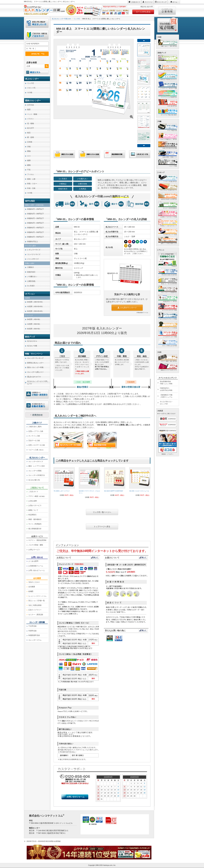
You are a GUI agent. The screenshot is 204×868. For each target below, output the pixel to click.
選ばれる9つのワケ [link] (34, 377)
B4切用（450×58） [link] (34, 319)
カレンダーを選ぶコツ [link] (35, 372)
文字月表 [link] (30, 105)
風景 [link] (29, 110)
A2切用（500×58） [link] (34, 324)
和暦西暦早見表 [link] (34, 635)
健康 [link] (29, 160)
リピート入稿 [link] (36, 450)
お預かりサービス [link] (35, 505)
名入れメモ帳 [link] (32, 346)
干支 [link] (29, 170)
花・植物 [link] (30, 123)
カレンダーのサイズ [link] (36, 461)
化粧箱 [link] (27, 298)
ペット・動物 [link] (32, 114)
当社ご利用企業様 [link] (35, 605)
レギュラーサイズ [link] (34, 250)
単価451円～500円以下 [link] (36, 232)
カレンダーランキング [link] (35, 358)
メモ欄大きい (82, 179)
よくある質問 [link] (33, 561)
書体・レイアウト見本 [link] (36, 466)
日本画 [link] (30, 142)
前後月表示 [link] (31, 272)
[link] (64, 483)
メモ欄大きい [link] (32, 277)
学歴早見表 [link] (32, 631)
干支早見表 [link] (32, 626)
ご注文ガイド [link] (33, 492)
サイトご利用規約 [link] (35, 524)
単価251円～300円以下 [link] (36, 214)
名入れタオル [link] (32, 341)
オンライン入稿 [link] (34, 436)
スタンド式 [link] (31, 88)
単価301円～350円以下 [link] (36, 218)
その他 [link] (30, 92)
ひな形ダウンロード (127, 308)
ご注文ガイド (135, 2)
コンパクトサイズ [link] (34, 254)
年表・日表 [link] (31, 188)
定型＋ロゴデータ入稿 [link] (36, 445)
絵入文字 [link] (30, 128)
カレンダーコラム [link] (35, 640)
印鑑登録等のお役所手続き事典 (166, 389)
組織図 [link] (31, 591)
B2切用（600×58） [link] (34, 329)
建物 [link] (29, 165)
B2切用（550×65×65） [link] (35, 311)
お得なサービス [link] (34, 550)
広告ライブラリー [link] (35, 610)
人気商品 (82, 189)
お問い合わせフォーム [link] (36, 570)
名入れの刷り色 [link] (34, 480)
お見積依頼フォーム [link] (36, 566)
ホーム (175, 2)
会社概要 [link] (32, 587)
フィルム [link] (30, 174)
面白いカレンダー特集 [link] (35, 367)
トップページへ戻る (102, 526)
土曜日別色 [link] (31, 281)
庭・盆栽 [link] (30, 137)
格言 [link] (29, 133)
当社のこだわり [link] (34, 582)
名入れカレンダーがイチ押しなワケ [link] (38, 383)
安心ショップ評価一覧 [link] (36, 601)
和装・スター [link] (32, 184)
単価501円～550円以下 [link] (36, 237)
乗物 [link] (29, 151)
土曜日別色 (82, 184)
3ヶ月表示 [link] (31, 286)
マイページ (149, 2)
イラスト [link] (30, 119)
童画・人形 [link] (31, 179)
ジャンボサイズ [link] (33, 259)
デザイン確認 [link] (37, 496)
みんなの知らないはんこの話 (166, 403)
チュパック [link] (29, 315)
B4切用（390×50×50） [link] (35, 302)
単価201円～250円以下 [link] (36, 209)
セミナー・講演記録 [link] (36, 615)
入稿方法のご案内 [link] (35, 427)
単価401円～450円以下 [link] (36, 228)
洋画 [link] (29, 147)
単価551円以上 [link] (33, 242)
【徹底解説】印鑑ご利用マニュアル (166, 396)
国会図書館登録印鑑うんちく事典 (166, 383)
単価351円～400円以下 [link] (36, 223)
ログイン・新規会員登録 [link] (37, 540)
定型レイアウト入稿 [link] (36, 431)
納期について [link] (33, 510)
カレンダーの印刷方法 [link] (36, 475)
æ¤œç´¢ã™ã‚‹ (37, 54)
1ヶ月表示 (63, 179)
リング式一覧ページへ (102, 512)
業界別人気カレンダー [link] (35, 363)
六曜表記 (63, 184)
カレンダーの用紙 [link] (35, 471)
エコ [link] (29, 156)
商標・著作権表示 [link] (35, 519)
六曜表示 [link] (30, 267)
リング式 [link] (30, 83)
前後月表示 (63, 189)
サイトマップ (162, 2)
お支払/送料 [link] (33, 501)
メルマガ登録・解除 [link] (36, 545)
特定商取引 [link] (32, 515)
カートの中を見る (143, 12)
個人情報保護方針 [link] (35, 529)
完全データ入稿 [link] (34, 441)
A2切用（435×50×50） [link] (35, 306)
